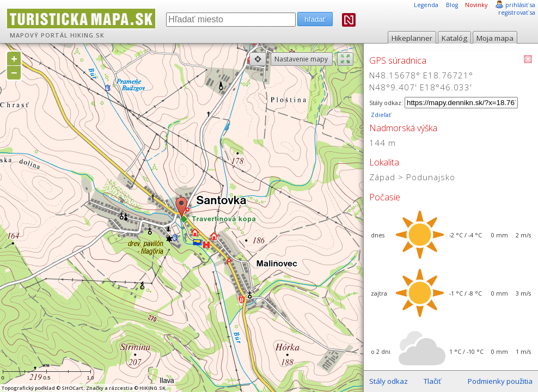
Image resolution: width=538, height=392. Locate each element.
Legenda (426, 5)
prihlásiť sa (520, 5)
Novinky (476, 5)
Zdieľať (380, 115)
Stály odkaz (389, 381)
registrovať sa (517, 13)
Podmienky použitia (500, 381)
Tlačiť (432, 381)
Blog (452, 5)
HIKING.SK (87, 35)
